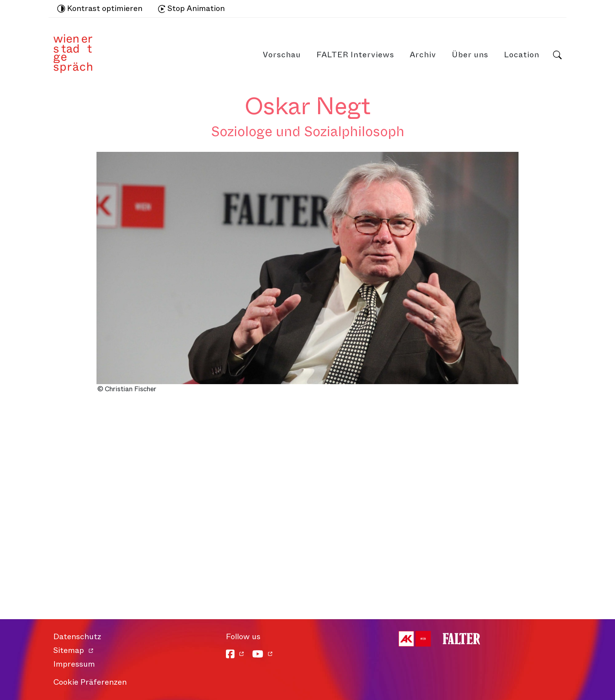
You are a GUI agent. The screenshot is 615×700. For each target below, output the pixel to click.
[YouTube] (263, 654)
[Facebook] (235, 654)
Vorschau (282, 55)
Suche (557, 55)
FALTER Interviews (355, 55)
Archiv (423, 55)
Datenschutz (77, 637)
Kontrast (100, 9)
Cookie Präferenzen (90, 682)
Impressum (74, 664)
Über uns (470, 55)
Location (522, 55)
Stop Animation (191, 8)
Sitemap (69, 650)
